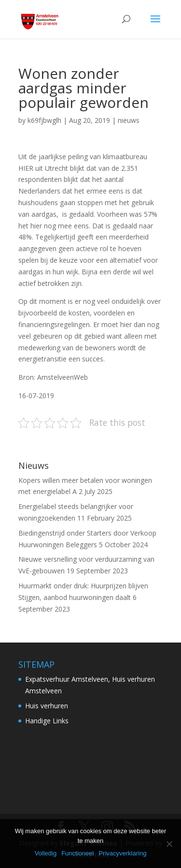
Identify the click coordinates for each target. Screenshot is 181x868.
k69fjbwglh (44, 120)
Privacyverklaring (122, 853)
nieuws (129, 120)
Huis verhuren (47, 706)
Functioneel (77, 853)
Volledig (46, 853)
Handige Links (47, 721)
